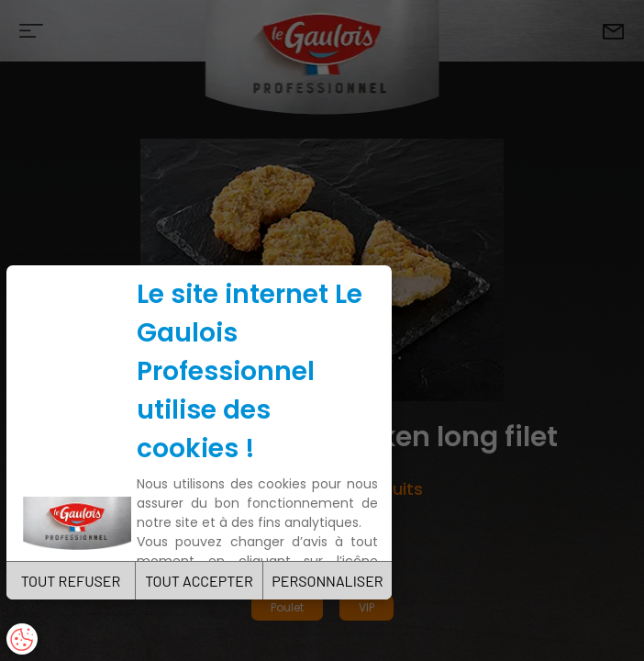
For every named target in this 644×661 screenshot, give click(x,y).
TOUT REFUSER (71, 581)
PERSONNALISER (327, 581)
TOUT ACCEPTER (199, 581)
